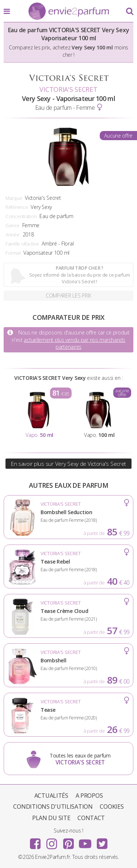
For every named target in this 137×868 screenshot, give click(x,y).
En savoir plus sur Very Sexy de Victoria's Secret (68, 464)
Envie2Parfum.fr (69, 12)
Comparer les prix (68, 295)
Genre (12, 225)
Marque (14, 198)
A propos (89, 796)
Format (13, 253)
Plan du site (51, 818)
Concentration (21, 216)
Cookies (112, 807)
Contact (91, 818)
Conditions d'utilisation (53, 807)
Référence (17, 207)
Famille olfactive (22, 244)
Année (13, 235)
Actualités (51, 796)
